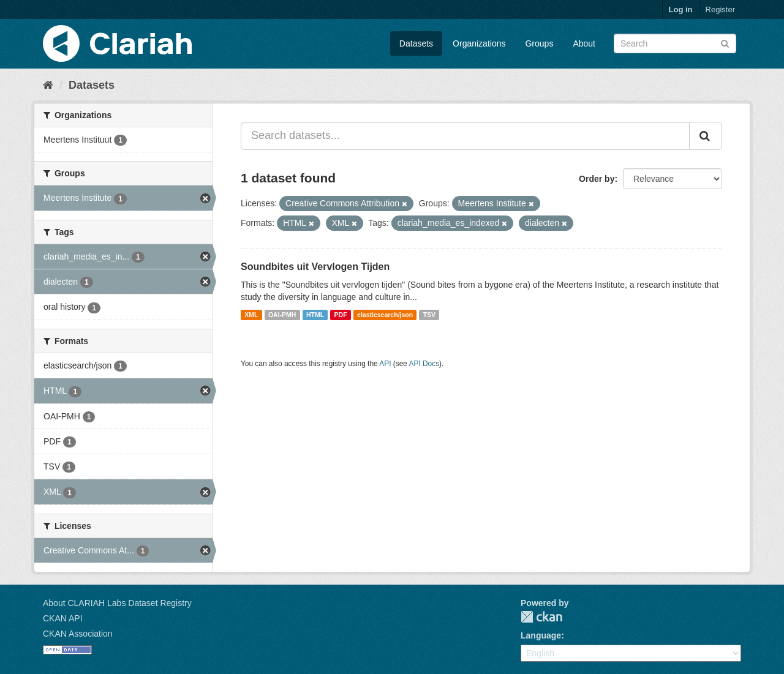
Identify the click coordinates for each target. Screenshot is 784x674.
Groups (539, 43)
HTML (315, 315)
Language (541, 635)
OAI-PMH (282, 315)
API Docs (424, 364)
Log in (681, 9)
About (584, 43)
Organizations (479, 43)
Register (720, 9)
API (385, 364)
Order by (597, 179)
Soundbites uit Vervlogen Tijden (315, 267)
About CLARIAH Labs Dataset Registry (117, 603)
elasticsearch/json (385, 315)
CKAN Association (78, 634)
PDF (341, 315)
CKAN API (63, 618)
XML (251, 315)
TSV (429, 315)
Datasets (416, 43)
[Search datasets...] (465, 136)
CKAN (541, 617)
